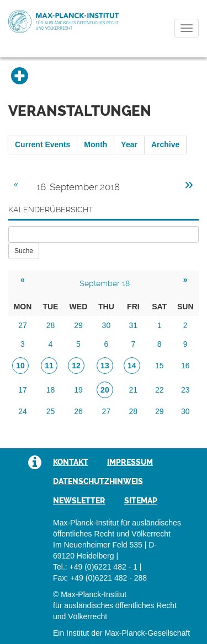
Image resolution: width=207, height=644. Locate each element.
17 (23, 390)
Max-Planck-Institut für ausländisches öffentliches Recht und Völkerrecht (63, 22)
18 (51, 390)
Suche (24, 251)
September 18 (105, 283)
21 (134, 390)
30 (107, 325)
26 (78, 411)
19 (78, 390)
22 (160, 390)
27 (23, 325)
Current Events (43, 144)
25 (51, 411)
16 (185, 366)
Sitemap (141, 501)
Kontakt (71, 462)
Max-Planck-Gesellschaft (147, 633)
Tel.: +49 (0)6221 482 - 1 (95, 567)
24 (23, 411)
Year (129, 144)
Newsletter (79, 501)
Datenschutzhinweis (98, 481)
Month (95, 144)
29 (78, 325)
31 (134, 325)
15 (160, 366)
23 (185, 390)
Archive (165, 144)
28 (51, 325)
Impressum (130, 462)
